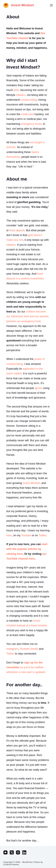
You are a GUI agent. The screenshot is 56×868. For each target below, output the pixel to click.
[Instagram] (18, 852)
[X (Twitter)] (12, 852)
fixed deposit (17, 230)
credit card (27, 114)
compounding (29, 100)
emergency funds (31, 124)
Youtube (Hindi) (29, 649)
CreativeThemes (11, 865)
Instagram (12, 649)
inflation (21, 95)
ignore (39, 388)
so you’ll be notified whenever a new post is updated (26, 667)
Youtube (26, 535)
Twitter (42, 535)
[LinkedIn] (24, 852)
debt (16, 90)
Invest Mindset (22, 5)
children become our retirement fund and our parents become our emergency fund (28, 316)
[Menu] (51, 5)
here (9, 535)
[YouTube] (5, 852)
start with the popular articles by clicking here (27, 549)
